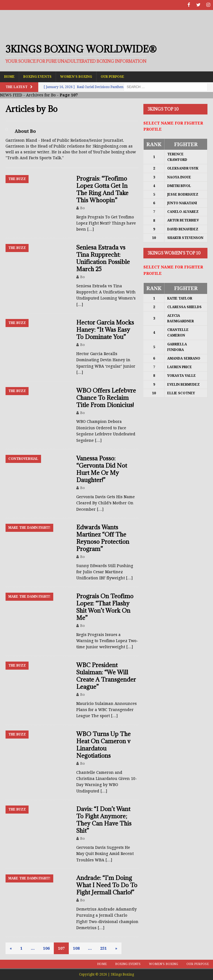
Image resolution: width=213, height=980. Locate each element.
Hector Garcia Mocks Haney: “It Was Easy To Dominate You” (105, 330)
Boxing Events (37, 76)
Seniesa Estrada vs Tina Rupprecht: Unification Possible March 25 (103, 258)
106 (46, 948)
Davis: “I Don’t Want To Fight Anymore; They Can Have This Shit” (104, 820)
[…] (90, 229)
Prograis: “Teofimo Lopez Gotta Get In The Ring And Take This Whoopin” (102, 189)
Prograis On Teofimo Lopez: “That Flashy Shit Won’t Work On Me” (105, 607)
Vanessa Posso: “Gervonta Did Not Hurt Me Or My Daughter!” (102, 469)
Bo (83, 208)
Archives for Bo (41, 95)
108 (76, 948)
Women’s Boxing (76, 76)
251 (103, 948)
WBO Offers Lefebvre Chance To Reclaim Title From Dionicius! (106, 397)
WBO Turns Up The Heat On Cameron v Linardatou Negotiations (103, 745)
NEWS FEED (11, 95)
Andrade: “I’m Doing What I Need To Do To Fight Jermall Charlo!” (107, 885)
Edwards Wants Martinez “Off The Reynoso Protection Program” (103, 538)
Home (9, 76)
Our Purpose (112, 76)
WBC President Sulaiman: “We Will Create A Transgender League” (106, 676)
